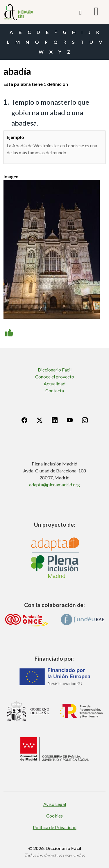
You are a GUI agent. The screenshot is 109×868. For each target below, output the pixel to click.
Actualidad (54, 384)
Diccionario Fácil (55, 370)
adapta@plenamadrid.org (54, 484)
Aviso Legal (55, 804)
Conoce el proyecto (55, 377)
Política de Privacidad (55, 827)
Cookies (54, 816)
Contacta (55, 390)
